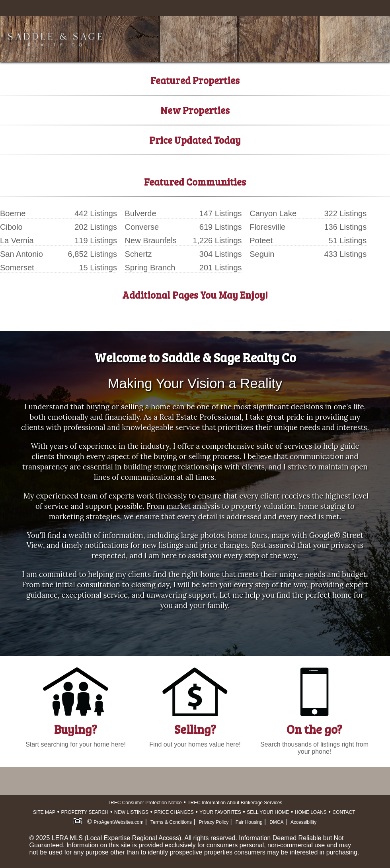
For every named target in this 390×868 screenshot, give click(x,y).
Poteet (261, 240)
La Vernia (17, 240)
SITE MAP (44, 812)
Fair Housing (249, 822)
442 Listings (96, 213)
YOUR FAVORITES (220, 812)
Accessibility (303, 822)
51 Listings (348, 240)
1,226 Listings (217, 240)
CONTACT (344, 812)
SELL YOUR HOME (268, 812)
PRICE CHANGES (174, 812)
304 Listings (221, 254)
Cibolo (11, 227)
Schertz (138, 254)
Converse (142, 227)
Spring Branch (150, 268)
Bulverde (141, 213)
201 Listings (221, 268)
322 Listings (345, 213)
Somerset (17, 268)
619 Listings (221, 227)
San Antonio (21, 254)
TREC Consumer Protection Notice (145, 803)
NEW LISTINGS (131, 812)
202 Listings (96, 227)
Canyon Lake (273, 213)
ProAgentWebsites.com (118, 822)
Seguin (262, 254)
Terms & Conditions (171, 822)
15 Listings (98, 268)
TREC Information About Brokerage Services (235, 803)
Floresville (267, 227)
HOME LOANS (311, 812)
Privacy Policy (214, 822)
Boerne (13, 213)
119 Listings (96, 240)
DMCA (276, 822)
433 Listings (345, 254)
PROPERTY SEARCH (85, 812)
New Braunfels (151, 240)
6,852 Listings (93, 254)
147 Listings (221, 213)
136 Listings (345, 227)
